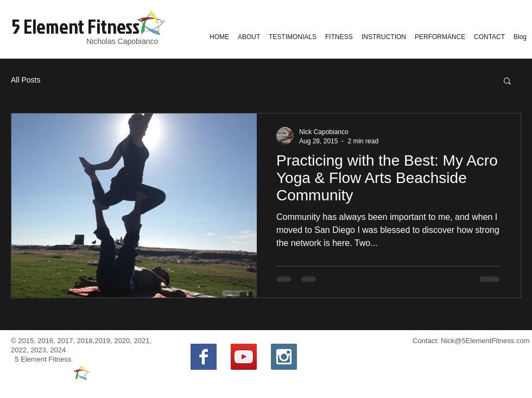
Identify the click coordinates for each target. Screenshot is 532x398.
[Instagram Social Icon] (284, 357)
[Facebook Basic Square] (204, 357)
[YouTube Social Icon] (244, 357)
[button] (507, 82)
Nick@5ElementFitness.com (485, 341)
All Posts (26, 80)
